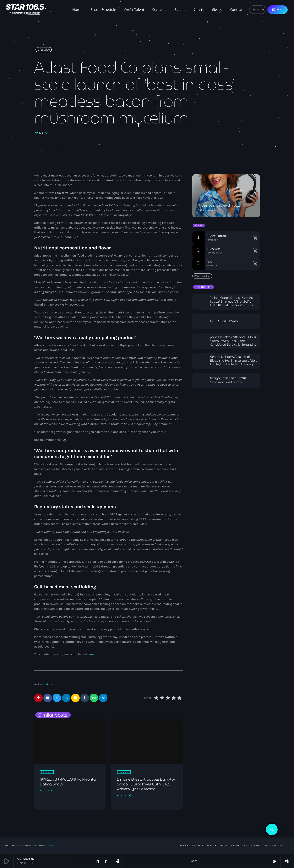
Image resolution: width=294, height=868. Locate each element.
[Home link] (25, 10)
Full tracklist (202, 276)
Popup (278, 10)
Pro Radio (49, 846)
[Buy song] (255, 238)
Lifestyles (44, 50)
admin (49, 684)
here (91, 654)
